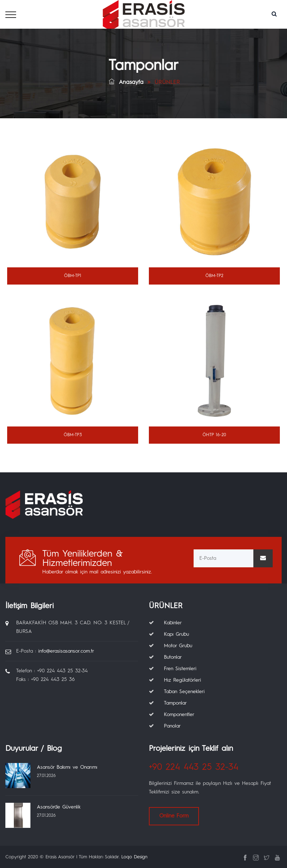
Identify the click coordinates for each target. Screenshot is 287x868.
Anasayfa (126, 82)
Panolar (172, 726)
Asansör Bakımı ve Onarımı (67, 767)
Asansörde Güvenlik (59, 807)
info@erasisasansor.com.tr (66, 651)
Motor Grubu (178, 646)
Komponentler (179, 715)
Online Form (174, 816)
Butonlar (173, 657)
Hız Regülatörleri (183, 680)
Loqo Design (134, 857)
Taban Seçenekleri (184, 692)
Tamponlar (175, 703)
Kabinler (173, 623)
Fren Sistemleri (180, 669)
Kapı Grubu (176, 634)
